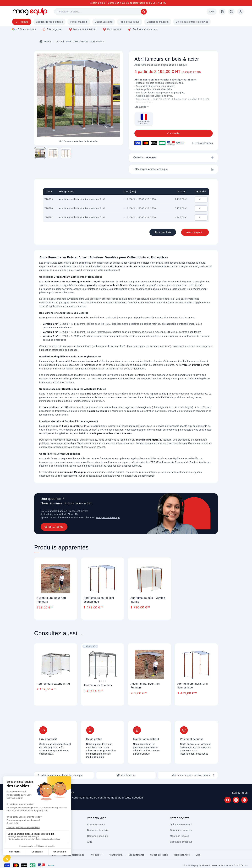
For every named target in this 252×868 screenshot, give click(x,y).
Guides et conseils (159, 855)
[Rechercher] (101, 12)
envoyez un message (108, 517)
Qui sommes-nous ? (181, 824)
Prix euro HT (97, 855)
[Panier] (231, 12)
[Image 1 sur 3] (40, 153)
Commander (173, 133)
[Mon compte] (241, 12)
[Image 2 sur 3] (53, 153)
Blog (198, 855)
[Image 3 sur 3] (66, 153)
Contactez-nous (117, 3)
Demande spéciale (98, 836)
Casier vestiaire (104, 22)
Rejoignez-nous (182, 855)
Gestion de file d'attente (49, 22)
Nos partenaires (136, 855)
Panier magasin (79, 22)
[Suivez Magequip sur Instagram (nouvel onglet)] (236, 800)
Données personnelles (73, 855)
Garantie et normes (181, 830)
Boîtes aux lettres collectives (192, 22)
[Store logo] (30, 12)
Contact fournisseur (181, 842)
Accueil (60, 42)
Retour (45, 42)
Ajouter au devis (163, 232)
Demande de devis (98, 830)
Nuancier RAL (116, 855)
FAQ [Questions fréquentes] (212, 12)
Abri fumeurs (97, 42)
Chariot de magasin (158, 22)
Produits (22, 22)
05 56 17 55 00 (54, 527)
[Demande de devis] (222, 12)
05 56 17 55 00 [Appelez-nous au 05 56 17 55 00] (158, 3)
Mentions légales (180, 836)
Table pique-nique (130, 22)
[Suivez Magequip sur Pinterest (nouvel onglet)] (244, 800)
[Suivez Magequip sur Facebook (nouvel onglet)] (228, 800)
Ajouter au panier (195, 232)
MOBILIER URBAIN (77, 42)
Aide (90, 842)
